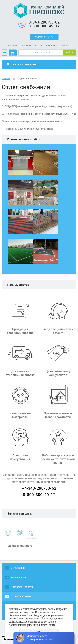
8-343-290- (39, 22)
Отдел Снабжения (21, 596)
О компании (18, 568)
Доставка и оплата (22, 587)
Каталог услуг (19, 577)
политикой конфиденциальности (29, 625)
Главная (6, 78)
